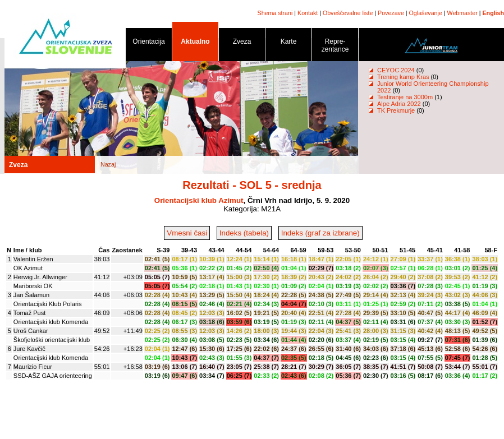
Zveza (242, 43)
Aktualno (195, 43)
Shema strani (275, 13)
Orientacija (149, 43)
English (493, 13)
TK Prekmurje (396, 110)
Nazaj (108, 164)
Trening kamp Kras (403, 77)
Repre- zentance (335, 47)
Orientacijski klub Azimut (199, 200)
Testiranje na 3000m (406, 97)
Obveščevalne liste (348, 13)
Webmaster (462, 13)
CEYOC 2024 (396, 70)
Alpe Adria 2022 (399, 104)
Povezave (391, 13)
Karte (288, 43)
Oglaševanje (426, 13)
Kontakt (308, 13)
